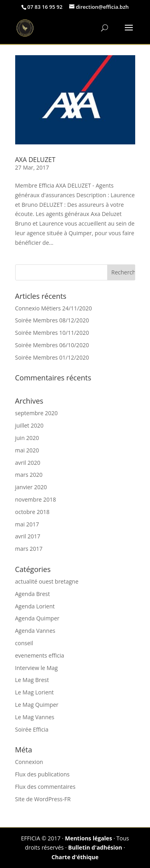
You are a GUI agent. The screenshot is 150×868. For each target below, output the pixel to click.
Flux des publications (43, 774)
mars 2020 (29, 475)
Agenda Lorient (35, 606)
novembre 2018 (36, 499)
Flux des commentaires (45, 787)
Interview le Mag (37, 668)
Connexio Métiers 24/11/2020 (54, 308)
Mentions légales (88, 838)
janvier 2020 (31, 487)
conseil (24, 643)
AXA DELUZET (35, 160)
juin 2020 (27, 438)
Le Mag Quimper (37, 705)
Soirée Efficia (32, 729)
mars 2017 (29, 549)
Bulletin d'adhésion (95, 847)
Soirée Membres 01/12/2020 (52, 357)
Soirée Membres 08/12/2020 (52, 320)
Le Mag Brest (32, 680)
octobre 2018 (32, 512)
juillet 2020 (29, 425)
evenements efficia (40, 655)
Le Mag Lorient (35, 692)
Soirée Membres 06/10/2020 (52, 345)
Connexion (29, 762)
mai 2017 (27, 524)
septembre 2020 (37, 413)
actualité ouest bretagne (47, 581)
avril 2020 (28, 463)
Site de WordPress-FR (43, 799)
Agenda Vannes (35, 631)
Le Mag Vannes (35, 717)
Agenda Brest (33, 594)
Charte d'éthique (75, 857)
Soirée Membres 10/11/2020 (52, 333)
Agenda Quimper (37, 618)
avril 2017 (28, 536)
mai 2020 (27, 450)
